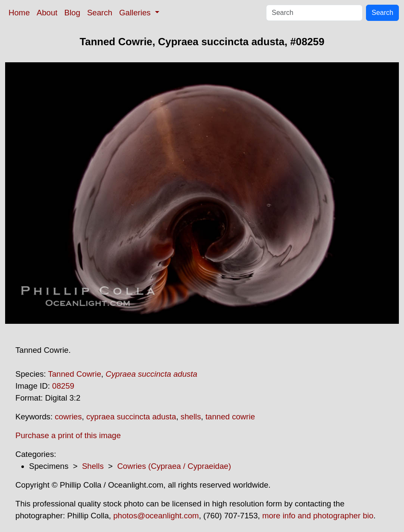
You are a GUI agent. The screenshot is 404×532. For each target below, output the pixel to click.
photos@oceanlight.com (156, 516)
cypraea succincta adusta (131, 417)
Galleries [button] (136, 13)
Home (19, 13)
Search (100, 13)
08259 (63, 386)
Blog (72, 13)
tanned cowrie (230, 417)
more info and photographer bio (318, 516)
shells (191, 417)
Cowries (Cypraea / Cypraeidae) (174, 466)
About (47, 13)
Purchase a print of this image (68, 435)
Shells (93, 466)
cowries (68, 417)
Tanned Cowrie (74, 374)
